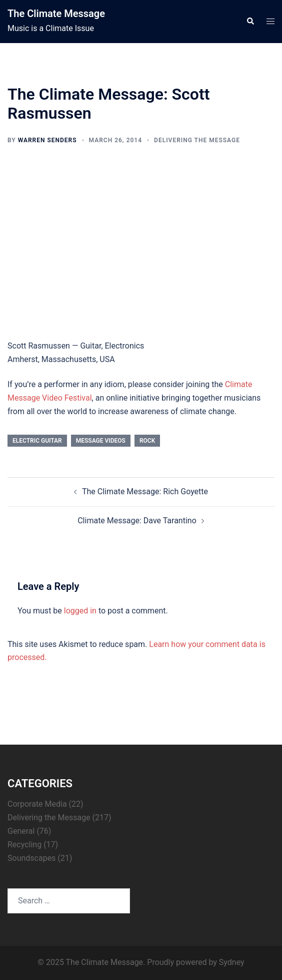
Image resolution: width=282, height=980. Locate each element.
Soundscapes (31, 858)
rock (147, 441)
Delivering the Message (197, 140)
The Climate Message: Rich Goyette (145, 492)
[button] (250, 22)
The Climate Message (56, 14)
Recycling (24, 845)
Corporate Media (37, 804)
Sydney (232, 962)
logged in (80, 611)
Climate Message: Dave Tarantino (137, 521)
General (21, 831)
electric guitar (37, 441)
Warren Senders (47, 140)
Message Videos (101, 441)
